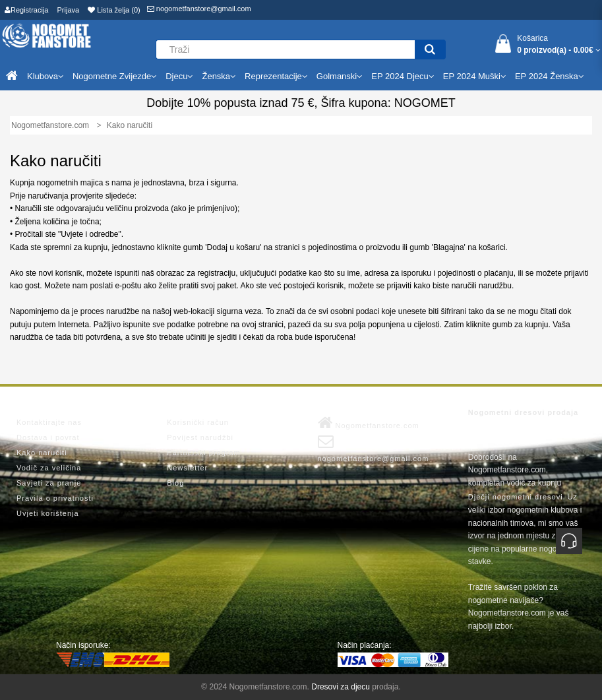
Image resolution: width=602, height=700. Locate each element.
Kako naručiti (42, 453)
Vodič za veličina (49, 468)
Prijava (69, 10)
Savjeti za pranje (49, 483)
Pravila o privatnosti (55, 498)
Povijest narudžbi (200, 437)
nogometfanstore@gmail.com (199, 9)
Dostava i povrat (48, 437)
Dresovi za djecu (341, 687)
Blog (175, 483)
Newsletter (187, 468)
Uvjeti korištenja (48, 513)
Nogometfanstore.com (369, 423)
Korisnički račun (198, 422)
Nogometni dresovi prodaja (523, 412)
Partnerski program (204, 453)
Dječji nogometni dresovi (516, 497)
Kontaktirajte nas (49, 422)
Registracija (26, 10)
